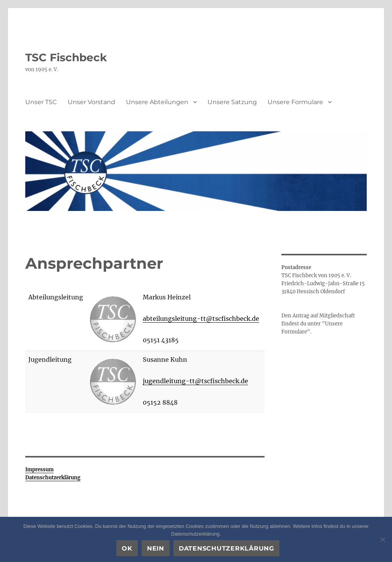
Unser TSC (41, 102)
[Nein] (382, 539)
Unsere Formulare (295, 102)
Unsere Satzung (232, 102)
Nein (156, 548)
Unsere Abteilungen (157, 102)
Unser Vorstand (91, 102)
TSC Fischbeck (66, 57)
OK (127, 548)
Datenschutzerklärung (226, 548)
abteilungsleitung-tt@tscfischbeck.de (201, 319)
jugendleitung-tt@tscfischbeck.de (195, 381)
